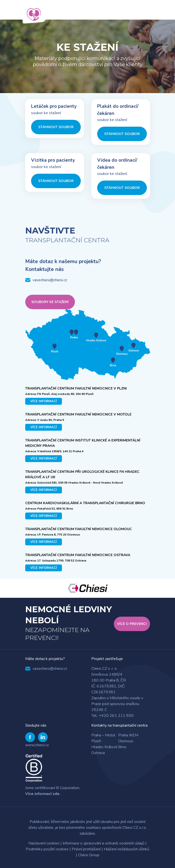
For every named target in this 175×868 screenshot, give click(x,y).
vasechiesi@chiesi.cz (50, 280)
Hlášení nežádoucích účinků (127, 849)
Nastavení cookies (44, 843)
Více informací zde (42, 794)
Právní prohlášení (86, 849)
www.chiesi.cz (37, 745)
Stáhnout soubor (56, 127)
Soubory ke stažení (50, 302)
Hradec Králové (104, 747)
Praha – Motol (103, 735)
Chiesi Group (89, 855)
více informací (44, 401)
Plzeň (96, 741)
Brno (122, 747)
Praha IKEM (128, 735)
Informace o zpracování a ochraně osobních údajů (104, 843)
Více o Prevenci (132, 624)
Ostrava (98, 753)
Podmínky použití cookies (47, 849)
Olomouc (126, 741)
